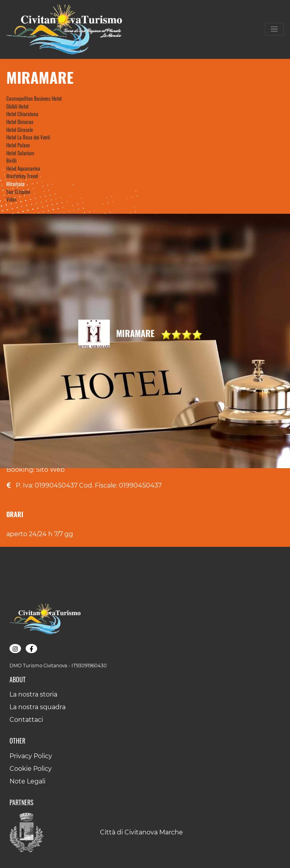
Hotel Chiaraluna (22, 114)
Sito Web (50, 470)
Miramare (15, 184)
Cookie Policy (31, 769)
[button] (15, 649)
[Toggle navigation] (274, 29)
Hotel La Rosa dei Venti (28, 137)
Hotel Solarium (20, 153)
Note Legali (27, 781)
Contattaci (26, 720)
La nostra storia (33, 694)
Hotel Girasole (20, 130)
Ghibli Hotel (17, 106)
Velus (11, 199)
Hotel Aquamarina (23, 168)
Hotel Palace (18, 145)
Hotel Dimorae (20, 122)
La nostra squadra (38, 707)
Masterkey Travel (22, 176)
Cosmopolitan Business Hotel (34, 98)
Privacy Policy (31, 756)
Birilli (11, 160)
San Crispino (18, 192)
